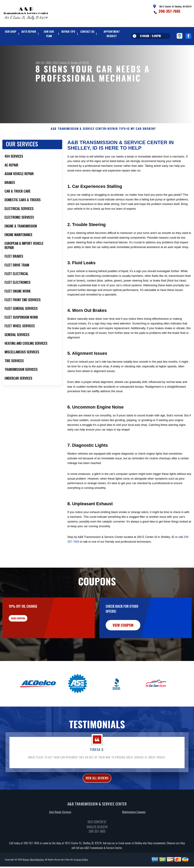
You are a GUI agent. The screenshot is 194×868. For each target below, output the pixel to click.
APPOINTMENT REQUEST (112, 34)
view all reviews (97, 783)
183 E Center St (61, 63)
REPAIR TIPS (68, 32)
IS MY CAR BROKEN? (141, 133)
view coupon (26, 625)
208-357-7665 (169, 11)
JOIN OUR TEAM (49, 34)
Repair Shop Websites (33, 866)
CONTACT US (87, 32)
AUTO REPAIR (29, 32)
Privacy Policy (81, 866)
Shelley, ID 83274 (80, 63)
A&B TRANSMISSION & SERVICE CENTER (78, 133)
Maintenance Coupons (134, 818)
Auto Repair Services (60, 818)
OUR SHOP (11, 32)
